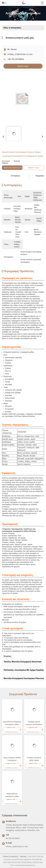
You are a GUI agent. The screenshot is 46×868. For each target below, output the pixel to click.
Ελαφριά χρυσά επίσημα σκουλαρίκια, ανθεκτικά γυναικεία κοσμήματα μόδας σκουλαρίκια (34, 723)
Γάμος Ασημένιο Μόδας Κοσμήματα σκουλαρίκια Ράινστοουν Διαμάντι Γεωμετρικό (12, 759)
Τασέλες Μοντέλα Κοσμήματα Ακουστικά (22, 662)
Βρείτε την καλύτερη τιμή (14, 168)
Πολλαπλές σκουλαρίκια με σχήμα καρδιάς (24, 670)
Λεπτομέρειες (15, 176)
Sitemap (23, 856)
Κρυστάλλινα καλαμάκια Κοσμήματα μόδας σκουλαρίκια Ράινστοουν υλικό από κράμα (12, 723)
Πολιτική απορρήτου (10, 856)
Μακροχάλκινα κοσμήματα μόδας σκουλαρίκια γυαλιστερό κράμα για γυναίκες (12, 795)
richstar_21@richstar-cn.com (20, 54)
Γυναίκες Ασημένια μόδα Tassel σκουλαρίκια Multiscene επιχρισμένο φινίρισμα (34, 759)
